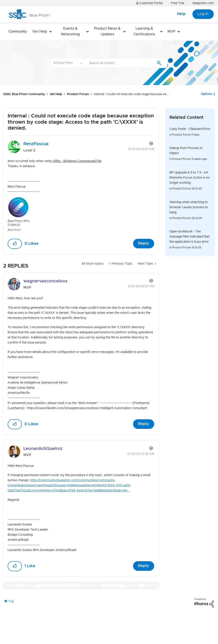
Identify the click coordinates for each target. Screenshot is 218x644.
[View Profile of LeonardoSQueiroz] (43, 449)
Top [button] (11, 601)
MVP (171, 31)
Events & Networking (70, 31)
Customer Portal (149, 3)
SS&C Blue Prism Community (24, 94)
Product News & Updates (107, 31)
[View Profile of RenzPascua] (36, 144)
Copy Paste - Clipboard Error (190, 129)
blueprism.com (203, 3)
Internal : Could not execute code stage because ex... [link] (131, 94)
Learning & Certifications (144, 31)
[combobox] (126, 63)
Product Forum (78, 94)
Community (18, 31)
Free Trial (178, 3)
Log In (203, 14)
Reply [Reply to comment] (144, 424)
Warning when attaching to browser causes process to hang (189, 207)
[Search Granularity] (68, 63)
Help (181, 14)
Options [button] (206, 94)
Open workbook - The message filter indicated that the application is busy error (189, 237)
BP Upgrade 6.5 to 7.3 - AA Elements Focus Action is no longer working (190, 178)
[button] (15, 244)
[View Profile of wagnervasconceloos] (45, 281)
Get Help (40, 31)
